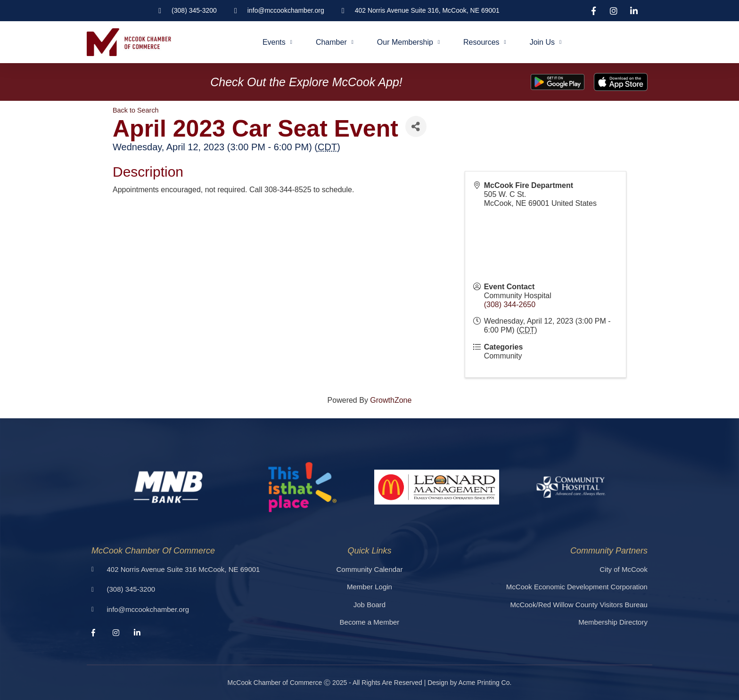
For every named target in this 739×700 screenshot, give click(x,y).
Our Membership (408, 42)
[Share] (416, 126)
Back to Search (136, 110)
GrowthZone (391, 400)
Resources (485, 42)
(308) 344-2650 (510, 305)
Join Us (546, 42)
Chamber (335, 42)
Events (277, 42)
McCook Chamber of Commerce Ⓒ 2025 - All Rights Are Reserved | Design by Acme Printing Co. (370, 683)
